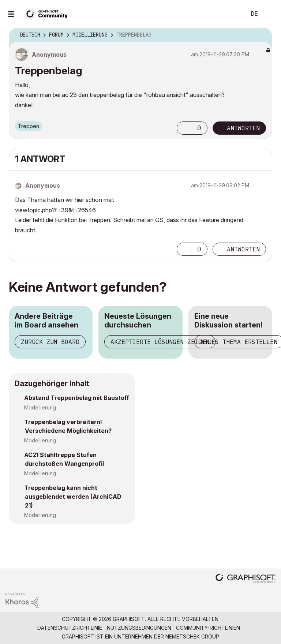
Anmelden (269, 14)
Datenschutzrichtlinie (70, 628)
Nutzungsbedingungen (139, 628)
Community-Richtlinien (208, 628)
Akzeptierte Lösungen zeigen (160, 342)
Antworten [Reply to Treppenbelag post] (243, 128)
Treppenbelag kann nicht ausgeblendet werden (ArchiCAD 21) (73, 497)
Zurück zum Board (50, 342)
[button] (184, 128)
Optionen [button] (262, 35)
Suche (232, 14)
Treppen (29, 126)
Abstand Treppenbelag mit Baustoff (77, 398)
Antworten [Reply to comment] (243, 249)
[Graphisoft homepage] (246, 579)
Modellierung (40, 407)
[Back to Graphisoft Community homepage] (48, 13)
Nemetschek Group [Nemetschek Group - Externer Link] (192, 636)
